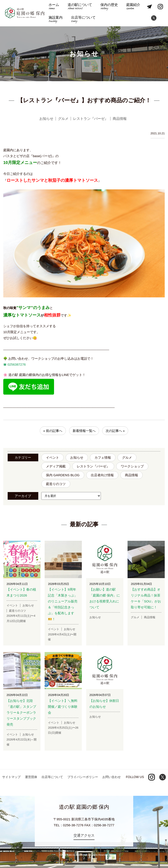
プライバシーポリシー (83, 777)
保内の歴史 (109, 7)
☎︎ (5, 364)
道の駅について (80, 7)
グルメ (127, 457)
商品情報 (131, 475)
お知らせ (77, 457)
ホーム (54, 7)
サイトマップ (11, 777)
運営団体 (31, 777)
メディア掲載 (56, 466)
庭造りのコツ (56, 484)
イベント (52, 457)
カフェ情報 (103, 457)
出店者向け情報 (102, 475)
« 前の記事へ (53, 431)
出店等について (83, 20)
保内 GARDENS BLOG (63, 475)
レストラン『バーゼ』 (93, 466)
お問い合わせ (112, 777)
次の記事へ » (115, 431)
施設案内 (56, 20)
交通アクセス (84, 835)
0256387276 (16, 364)
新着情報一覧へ (84, 431)
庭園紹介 (133, 7)
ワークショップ (132, 466)
